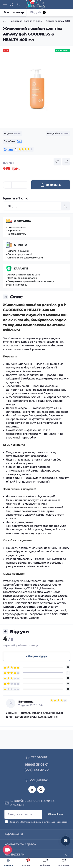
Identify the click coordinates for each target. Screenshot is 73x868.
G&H (19, 141)
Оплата (21, 245)
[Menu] (5, 4)
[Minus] (7, 185)
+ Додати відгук (36, 656)
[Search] (11, 4)
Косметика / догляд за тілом (26, 21)
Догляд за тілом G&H (58, 21)
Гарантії (21, 269)
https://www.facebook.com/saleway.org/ (41, 789)
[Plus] (24, 185)
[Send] (65, 206)
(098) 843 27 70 (36, 770)
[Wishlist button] (57, 162)
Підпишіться (55, 814)
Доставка (23, 221)
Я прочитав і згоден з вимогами (39, 822)
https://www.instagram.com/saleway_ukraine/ (32, 789)
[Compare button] (66, 162)
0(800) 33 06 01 (37, 765)
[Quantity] (16, 185)
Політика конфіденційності (34, 822)
